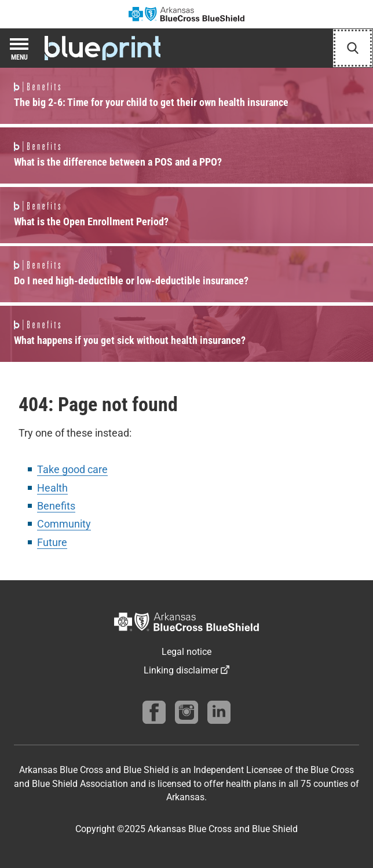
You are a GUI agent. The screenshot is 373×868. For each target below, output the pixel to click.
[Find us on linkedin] (219, 712)
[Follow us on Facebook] (154, 712)
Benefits (56, 506)
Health (52, 488)
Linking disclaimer (181, 670)
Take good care (72, 469)
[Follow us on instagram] (186, 712)
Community (64, 524)
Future (52, 542)
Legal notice (186, 652)
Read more (186, 96)
